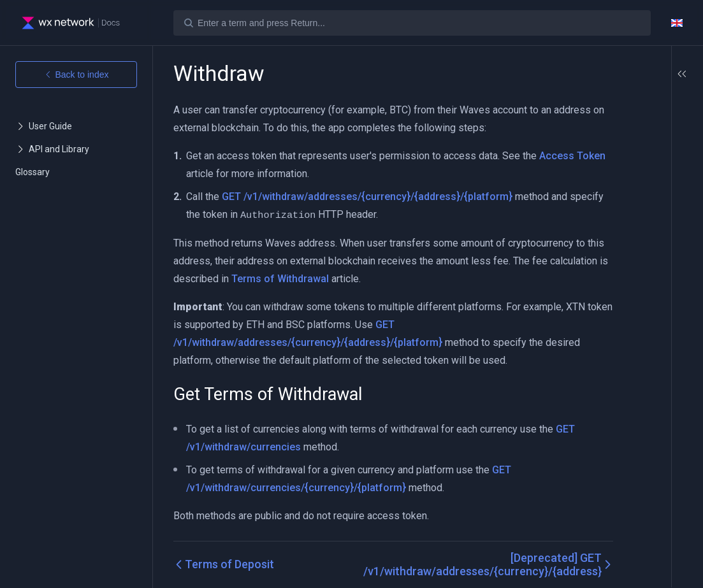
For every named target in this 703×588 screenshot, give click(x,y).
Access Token (219, 174)
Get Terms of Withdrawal (630, 113)
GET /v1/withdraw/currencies (254, 446)
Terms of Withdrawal (455, 278)
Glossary (33, 172)
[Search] (412, 23)
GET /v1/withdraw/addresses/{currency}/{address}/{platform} (367, 197)
